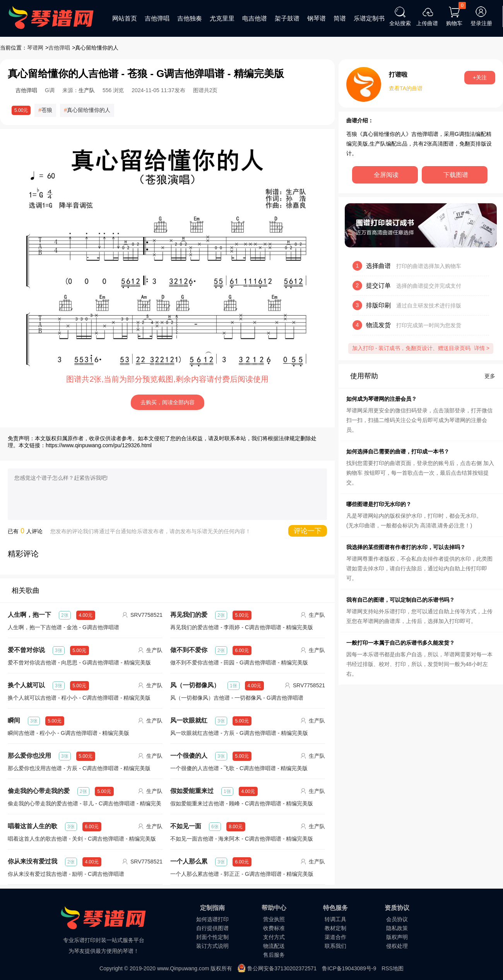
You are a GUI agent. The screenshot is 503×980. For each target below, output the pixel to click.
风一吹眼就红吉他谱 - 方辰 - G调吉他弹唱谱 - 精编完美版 (239, 733)
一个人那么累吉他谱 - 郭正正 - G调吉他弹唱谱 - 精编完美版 (242, 874)
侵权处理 (397, 946)
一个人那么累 (189, 861)
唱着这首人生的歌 (33, 826)
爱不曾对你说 (26, 650)
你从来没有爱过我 (33, 861)
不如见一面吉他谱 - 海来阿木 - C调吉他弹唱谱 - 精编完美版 (242, 839)
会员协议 (397, 919)
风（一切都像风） (195, 685)
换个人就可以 (26, 685)
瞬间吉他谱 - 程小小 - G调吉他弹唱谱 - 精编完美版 (68, 733)
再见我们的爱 (189, 615)
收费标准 (274, 928)
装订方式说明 (212, 946)
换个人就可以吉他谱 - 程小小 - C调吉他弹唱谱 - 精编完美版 (79, 698)
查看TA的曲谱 (406, 88)
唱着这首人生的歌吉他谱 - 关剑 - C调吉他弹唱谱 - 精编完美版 (82, 839)
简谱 (340, 18)
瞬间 (14, 720)
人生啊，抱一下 (29, 615)
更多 (490, 376)
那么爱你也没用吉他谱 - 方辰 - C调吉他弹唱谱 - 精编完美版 (79, 768)
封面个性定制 (212, 937)
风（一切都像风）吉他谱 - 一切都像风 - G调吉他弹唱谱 (237, 698)
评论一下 (308, 531)
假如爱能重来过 (192, 791)
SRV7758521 (146, 615)
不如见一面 (186, 826)
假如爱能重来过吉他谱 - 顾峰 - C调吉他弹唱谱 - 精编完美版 (242, 803)
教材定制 (335, 928)
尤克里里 (222, 18)
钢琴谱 (317, 18)
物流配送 (274, 946)
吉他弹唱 (157, 18)
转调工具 (335, 919)
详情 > (482, 348)
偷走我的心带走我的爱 (39, 791)
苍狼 (47, 110)
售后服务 (274, 955)
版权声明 (397, 937)
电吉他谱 (255, 18)
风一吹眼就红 (189, 720)
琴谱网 (35, 48)
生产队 (87, 90)
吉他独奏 (190, 18)
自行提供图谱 (212, 928)
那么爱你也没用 (29, 756)
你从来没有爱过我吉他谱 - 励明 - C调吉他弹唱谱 (66, 874)
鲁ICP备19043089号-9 (349, 968)
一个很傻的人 (189, 756)
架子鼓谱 (287, 18)
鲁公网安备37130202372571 (282, 968)
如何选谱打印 (212, 919)
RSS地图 (393, 968)
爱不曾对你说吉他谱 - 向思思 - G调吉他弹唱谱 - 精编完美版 (79, 662)
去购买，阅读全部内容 (168, 402)
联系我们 (335, 946)
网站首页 (125, 18)
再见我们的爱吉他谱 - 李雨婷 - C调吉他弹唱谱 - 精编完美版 (242, 627)
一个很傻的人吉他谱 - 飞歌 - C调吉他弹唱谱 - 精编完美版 (239, 768)
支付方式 (274, 937)
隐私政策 (397, 928)
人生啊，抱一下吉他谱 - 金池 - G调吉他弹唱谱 (63, 627)
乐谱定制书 (369, 18)
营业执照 (274, 919)
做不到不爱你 (189, 650)
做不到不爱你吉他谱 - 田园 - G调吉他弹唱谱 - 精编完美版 (239, 662)
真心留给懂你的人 (89, 110)
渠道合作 (335, 937)
